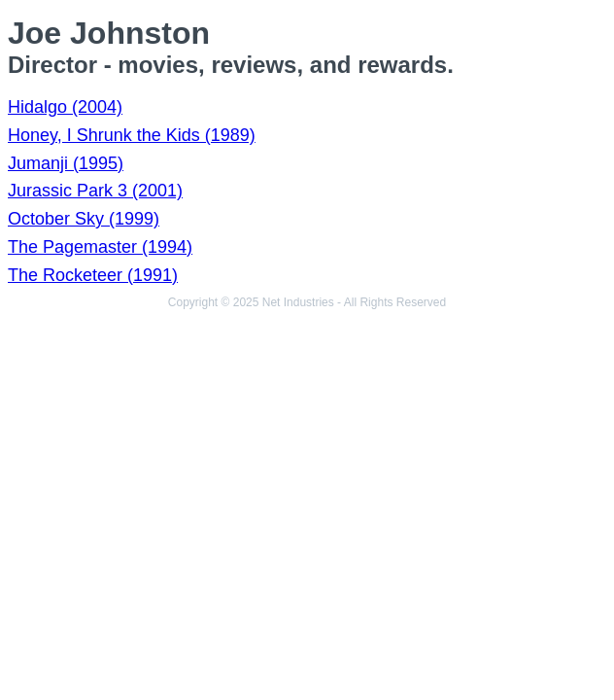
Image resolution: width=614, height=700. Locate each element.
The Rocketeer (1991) (93, 275)
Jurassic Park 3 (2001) (95, 191)
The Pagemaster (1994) (100, 247)
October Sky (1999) (84, 219)
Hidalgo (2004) (65, 107)
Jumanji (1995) (66, 163)
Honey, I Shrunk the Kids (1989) (132, 135)
